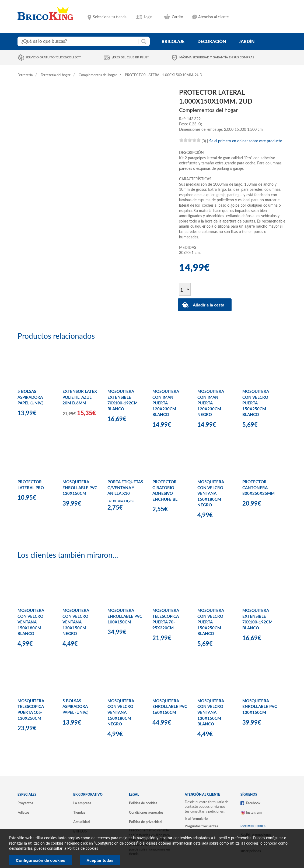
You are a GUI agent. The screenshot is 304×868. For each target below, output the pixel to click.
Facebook (253, 803)
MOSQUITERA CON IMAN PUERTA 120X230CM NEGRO (211, 403)
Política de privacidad (145, 822)
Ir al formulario (196, 819)
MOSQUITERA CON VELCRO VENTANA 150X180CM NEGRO (211, 494)
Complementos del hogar (98, 75)
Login (148, 17)
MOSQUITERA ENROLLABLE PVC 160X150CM (170, 707)
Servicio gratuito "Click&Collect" (53, 57)
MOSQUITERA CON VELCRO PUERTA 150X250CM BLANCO (256, 403)
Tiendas (79, 813)
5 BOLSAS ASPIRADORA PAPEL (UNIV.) (30, 397)
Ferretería (25, 75)
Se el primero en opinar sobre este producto (246, 141)
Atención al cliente (213, 17)
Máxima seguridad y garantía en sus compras (217, 57)
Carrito (177, 17)
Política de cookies (143, 803)
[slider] (190, 140)
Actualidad (81, 822)
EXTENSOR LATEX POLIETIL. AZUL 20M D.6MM (80, 397)
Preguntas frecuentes (201, 826)
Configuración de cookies (41, 860)
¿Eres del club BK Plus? (130, 57)
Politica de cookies (83, 849)
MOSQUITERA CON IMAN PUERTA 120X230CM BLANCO (166, 403)
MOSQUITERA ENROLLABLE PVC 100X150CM (125, 616)
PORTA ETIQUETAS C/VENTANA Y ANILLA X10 (125, 488)
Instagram (254, 813)
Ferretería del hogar (56, 75)
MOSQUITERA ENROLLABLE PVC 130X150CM (80, 488)
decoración (212, 42)
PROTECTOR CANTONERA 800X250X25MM (258, 488)
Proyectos (25, 803)
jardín (247, 42)
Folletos (23, 813)
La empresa (82, 803)
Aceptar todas (100, 860)
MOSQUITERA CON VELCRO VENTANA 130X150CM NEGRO (76, 622)
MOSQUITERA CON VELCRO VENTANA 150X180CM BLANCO (31, 622)
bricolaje (173, 42)
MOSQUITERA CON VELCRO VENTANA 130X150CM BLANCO (211, 713)
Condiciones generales (146, 813)
